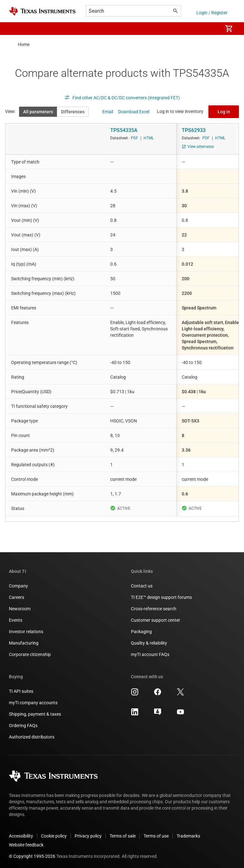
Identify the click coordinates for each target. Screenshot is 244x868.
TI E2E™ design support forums (161, 597)
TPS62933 (194, 130)
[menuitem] (211, 29)
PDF (135, 138)
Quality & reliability (149, 643)
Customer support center (156, 620)
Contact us (142, 586)
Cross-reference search (154, 609)
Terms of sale (123, 836)
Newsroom (20, 609)
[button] (15, 29)
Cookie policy (54, 836)
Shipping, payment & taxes (35, 714)
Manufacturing (24, 643)
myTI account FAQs (150, 654)
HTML (149, 138)
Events (16, 620)
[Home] (42, 11)
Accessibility (21, 836)
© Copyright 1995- (32, 856)
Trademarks (188, 836)
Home (24, 44)
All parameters (38, 112)
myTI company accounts (33, 703)
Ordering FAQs (23, 726)
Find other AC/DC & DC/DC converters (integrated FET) (122, 98)
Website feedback (26, 845)
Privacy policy (88, 836)
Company (18, 586)
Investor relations (26, 632)
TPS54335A (124, 130)
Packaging (141, 632)
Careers (17, 597)
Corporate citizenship (30, 654)
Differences (73, 112)
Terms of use (156, 836)
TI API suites (21, 691)
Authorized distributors (32, 737)
